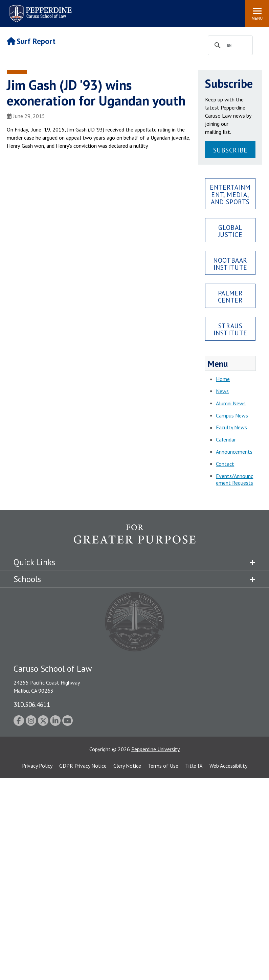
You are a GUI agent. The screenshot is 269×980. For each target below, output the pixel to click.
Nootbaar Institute (230, 264)
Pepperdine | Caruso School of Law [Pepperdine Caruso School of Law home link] (39, 9)
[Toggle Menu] (257, 14)
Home (223, 379)
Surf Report (31, 41)
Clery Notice (127, 766)
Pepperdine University (155, 749)
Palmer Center (230, 296)
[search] (229, 46)
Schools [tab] (27, 579)
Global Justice (230, 231)
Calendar (226, 439)
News (222, 391)
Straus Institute (230, 329)
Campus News (232, 415)
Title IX (194, 766)
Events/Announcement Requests (234, 480)
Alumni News (231, 403)
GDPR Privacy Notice (83, 766)
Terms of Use (163, 766)
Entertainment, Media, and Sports (230, 194)
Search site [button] (148, 10)
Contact (225, 464)
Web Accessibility (228, 766)
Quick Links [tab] (34, 562)
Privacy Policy (37, 766)
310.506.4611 (32, 704)
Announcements (234, 452)
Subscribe (230, 150)
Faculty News (231, 427)
